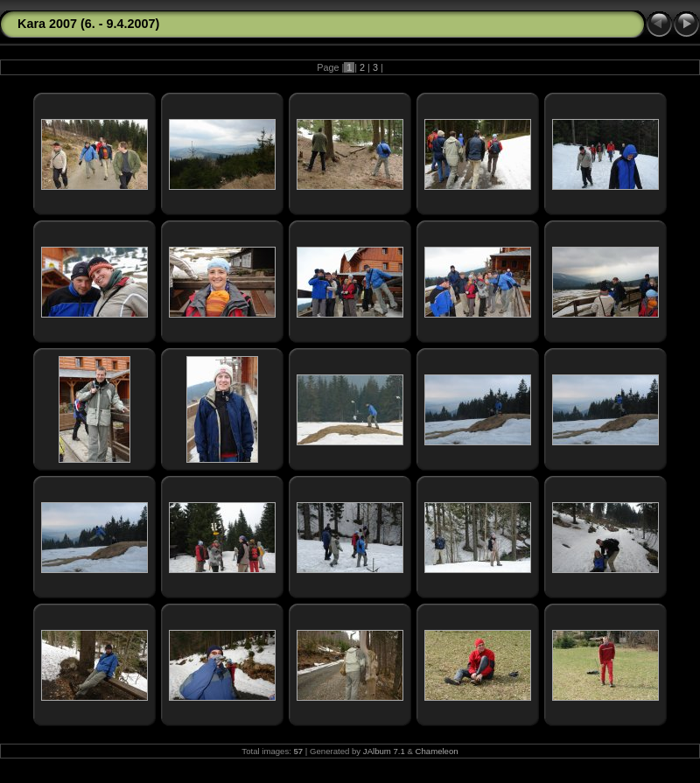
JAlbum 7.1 (384, 751)
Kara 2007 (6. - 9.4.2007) (88, 24)
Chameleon (437, 751)
